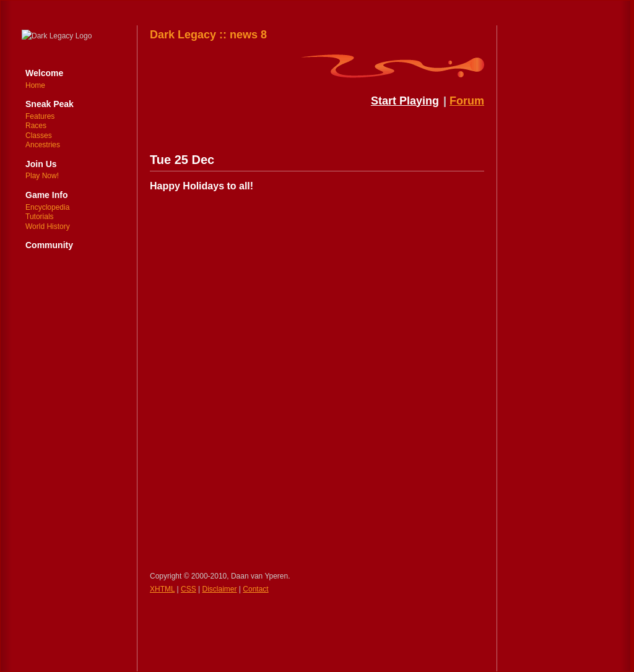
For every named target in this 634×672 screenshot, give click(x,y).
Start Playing (405, 101)
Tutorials (40, 217)
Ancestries (43, 145)
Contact (255, 589)
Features (40, 116)
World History (48, 226)
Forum (467, 101)
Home (35, 85)
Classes (39, 136)
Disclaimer (220, 589)
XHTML (162, 589)
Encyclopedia (47, 207)
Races (36, 126)
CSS (189, 589)
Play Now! (42, 176)
